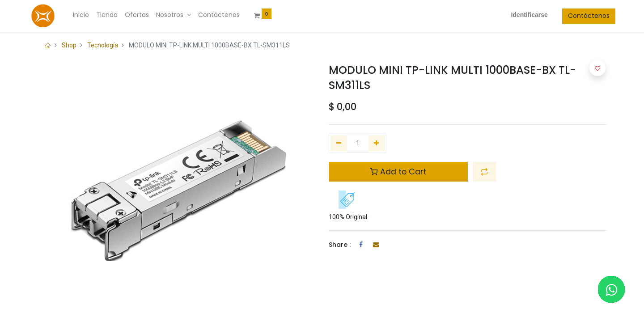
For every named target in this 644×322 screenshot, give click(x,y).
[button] (484, 172)
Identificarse (521, 15)
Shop (69, 45)
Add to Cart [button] (398, 172)
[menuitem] (90, 15)
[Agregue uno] (377, 144)
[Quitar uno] (339, 144)
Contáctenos (580, 16)
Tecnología (103, 45)
